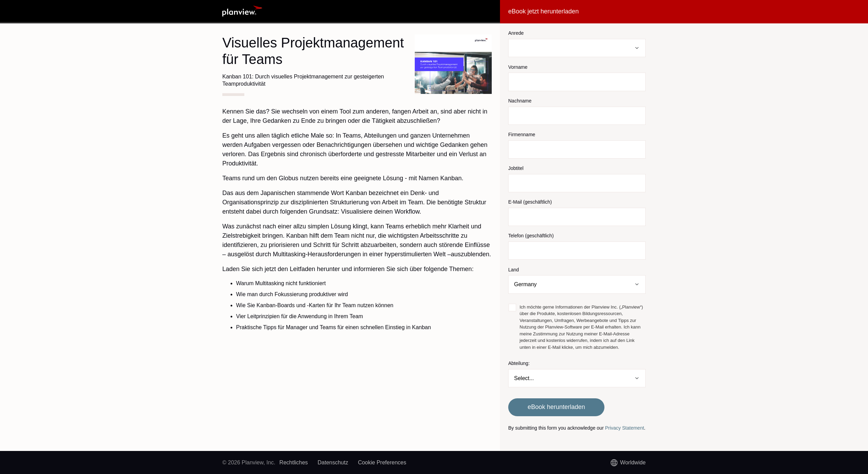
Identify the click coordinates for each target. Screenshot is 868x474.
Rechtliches (294, 462)
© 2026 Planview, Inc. (249, 462)
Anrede (516, 33)
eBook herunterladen (556, 407)
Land (514, 270)
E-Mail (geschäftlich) (530, 202)
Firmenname (522, 134)
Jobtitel (516, 168)
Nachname (520, 101)
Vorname (518, 67)
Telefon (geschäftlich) (531, 236)
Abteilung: (519, 363)
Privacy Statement (625, 428)
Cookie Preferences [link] (382, 462)
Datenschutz (333, 462)
